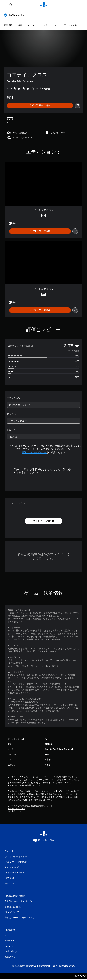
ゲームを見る (70, 25)
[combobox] (43, 405)
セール (30, 25)
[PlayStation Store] (15, 15)
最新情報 (9, 25)
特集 (20, 25)
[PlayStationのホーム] (43, 5)
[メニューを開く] (4, 5)
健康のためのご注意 (16, 809)
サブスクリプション (49, 25)
